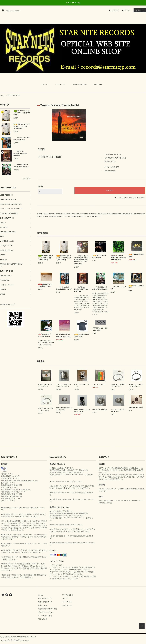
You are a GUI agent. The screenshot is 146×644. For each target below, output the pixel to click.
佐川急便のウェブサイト (70, 488)
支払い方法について (45, 598)
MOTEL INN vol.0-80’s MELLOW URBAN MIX (63, 336)
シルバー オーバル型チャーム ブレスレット (118, 385)
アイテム (139, 10)
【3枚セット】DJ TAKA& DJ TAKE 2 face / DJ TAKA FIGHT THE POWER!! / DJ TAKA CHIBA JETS (82, 260)
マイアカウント (68, 595)
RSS (40, 619)
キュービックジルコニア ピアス (82, 385)
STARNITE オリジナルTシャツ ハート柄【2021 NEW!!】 (22, 113)
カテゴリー (60, 84)
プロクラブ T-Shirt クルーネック (82, 336)
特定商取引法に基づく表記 (135, 198)
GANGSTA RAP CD (14, 96)
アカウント (115, 10)
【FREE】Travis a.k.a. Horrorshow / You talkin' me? (118, 258)
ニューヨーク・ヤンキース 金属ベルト (118, 410)
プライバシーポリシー (46, 612)
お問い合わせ (98, 84)
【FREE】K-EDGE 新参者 (136, 255)
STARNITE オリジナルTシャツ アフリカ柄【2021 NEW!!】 (21, 126)
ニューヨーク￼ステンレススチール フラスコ (64, 385)
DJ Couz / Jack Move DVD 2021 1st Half (22, 139)
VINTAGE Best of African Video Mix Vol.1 (21, 166)
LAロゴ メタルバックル (100, 409)
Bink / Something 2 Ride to (118, 288)
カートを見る (67, 602)
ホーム (45, 84)
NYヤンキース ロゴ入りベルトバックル (64, 409)
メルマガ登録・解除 (80, 84)
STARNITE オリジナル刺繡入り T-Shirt (45, 285)
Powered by (14, 640)
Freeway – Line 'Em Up (136, 407)
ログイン (128, 10)
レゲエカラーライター (99, 384)
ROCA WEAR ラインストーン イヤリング (82, 411)
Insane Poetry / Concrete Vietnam (45, 335)
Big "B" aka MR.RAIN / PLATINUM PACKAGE (20, 153)
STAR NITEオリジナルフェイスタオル (100, 329)
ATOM (45, 619)
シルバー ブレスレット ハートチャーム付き (46, 409)
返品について (119, 198)
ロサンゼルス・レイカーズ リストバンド (46, 385)
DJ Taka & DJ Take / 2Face (136, 287)
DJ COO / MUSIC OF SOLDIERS (100, 257)
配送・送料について (45, 602)
